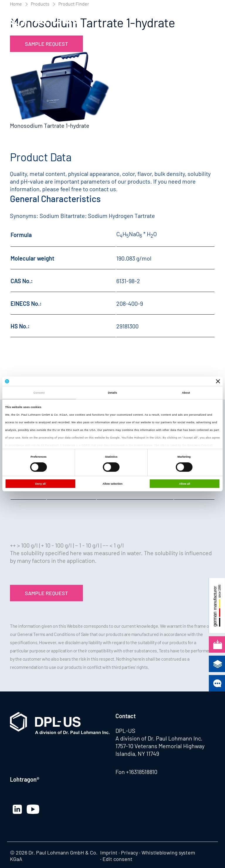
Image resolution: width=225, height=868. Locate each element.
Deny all (40, 484)
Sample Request (46, 44)
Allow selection (112, 484)
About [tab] (186, 393)
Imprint (109, 852)
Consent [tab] (39, 393)
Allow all (185, 484)
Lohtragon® (25, 779)
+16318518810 (142, 772)
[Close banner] (218, 381)
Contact (126, 716)
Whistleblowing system (168, 852)
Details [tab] (112, 393)
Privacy (129, 852)
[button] (209, 20)
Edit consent (117, 859)
